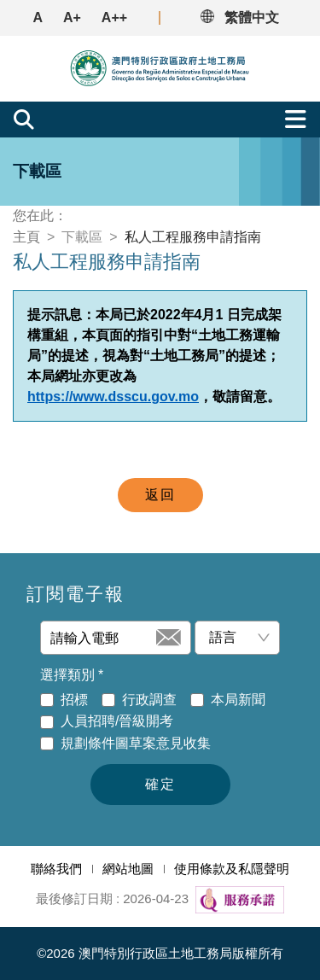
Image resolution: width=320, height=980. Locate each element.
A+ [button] (72, 17)
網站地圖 (128, 869)
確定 (160, 784)
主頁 (26, 237)
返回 (160, 495)
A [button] (38, 17)
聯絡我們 (56, 869)
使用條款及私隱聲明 (232, 869)
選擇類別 (72, 675)
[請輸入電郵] (102, 638)
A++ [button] (114, 17)
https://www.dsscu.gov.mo (113, 397)
